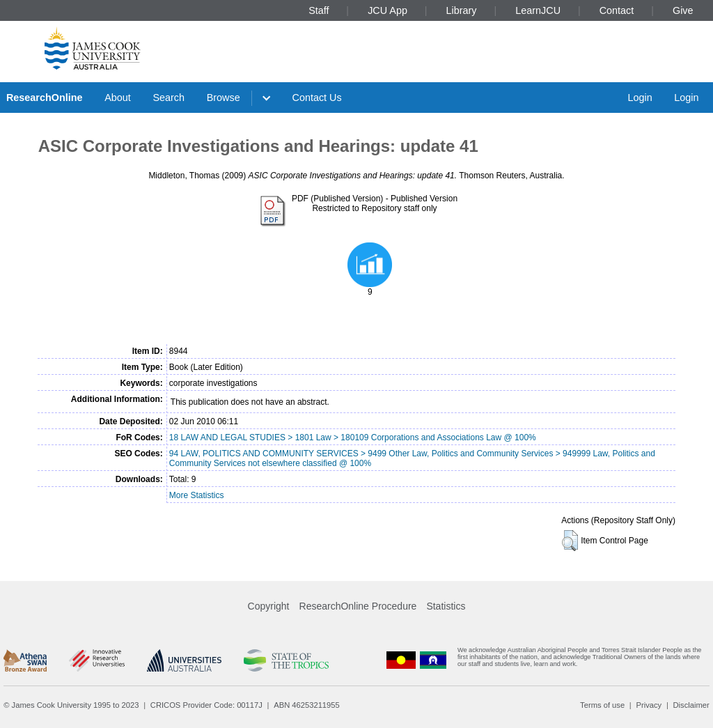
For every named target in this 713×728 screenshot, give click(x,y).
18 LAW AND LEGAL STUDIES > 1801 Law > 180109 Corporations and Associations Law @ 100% (353, 437)
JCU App (387, 10)
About (118, 98)
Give (683, 10)
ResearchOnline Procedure (358, 606)
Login (640, 98)
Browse (224, 98)
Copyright (269, 606)
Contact (617, 10)
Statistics (446, 606)
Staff (319, 10)
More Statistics (197, 495)
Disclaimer (691, 705)
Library (462, 10)
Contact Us (317, 98)
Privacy (649, 705)
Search (169, 98)
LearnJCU (538, 10)
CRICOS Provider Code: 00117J (206, 705)
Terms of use (602, 705)
